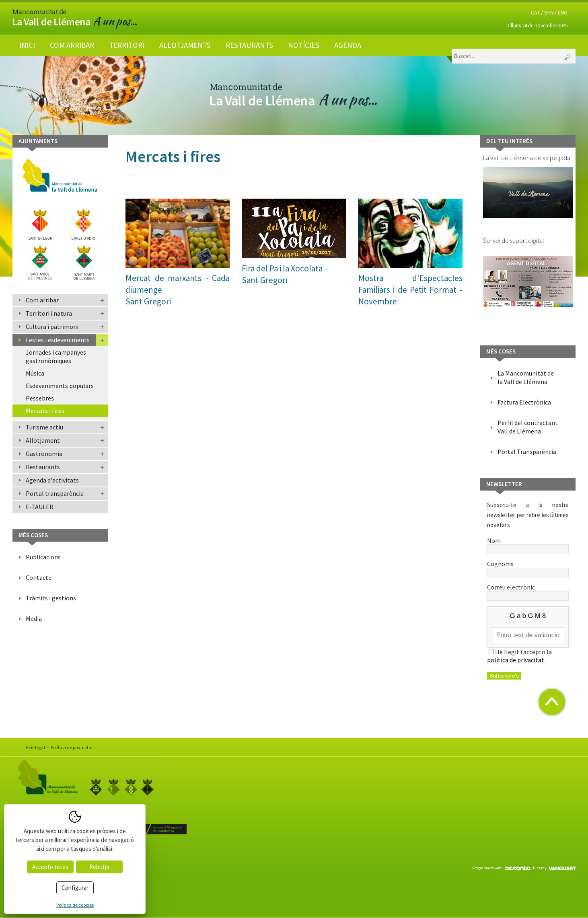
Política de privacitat (72, 747)
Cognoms (528, 568)
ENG (563, 12)
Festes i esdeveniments (58, 340)
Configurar (75, 888)
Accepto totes (50, 867)
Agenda (348, 45)
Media (34, 618)
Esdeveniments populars (60, 386)
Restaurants (249, 45)
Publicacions (43, 557)
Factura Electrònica (524, 402)
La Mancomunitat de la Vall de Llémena (526, 377)
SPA (549, 12)
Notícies (304, 45)
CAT (535, 12)
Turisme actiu (44, 427)
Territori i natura (49, 313)
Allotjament (43, 440)
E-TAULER (40, 507)
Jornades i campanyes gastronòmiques (56, 356)
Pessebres (40, 398)
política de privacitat (516, 660)
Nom (528, 544)
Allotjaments (185, 45)
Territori (127, 45)
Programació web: (501, 868)
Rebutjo (99, 867)
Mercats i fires (45, 411)
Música (35, 373)
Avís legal (35, 747)
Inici (27, 45)
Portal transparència (55, 493)
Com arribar (72, 45)
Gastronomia (44, 454)
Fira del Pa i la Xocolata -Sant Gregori (284, 274)
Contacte (39, 577)
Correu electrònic (528, 591)
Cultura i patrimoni (52, 327)
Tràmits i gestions (51, 598)
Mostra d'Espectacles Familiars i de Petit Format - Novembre (410, 290)
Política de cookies (75, 905)
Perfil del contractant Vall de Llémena (528, 427)
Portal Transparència (527, 452)
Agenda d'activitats (52, 480)
